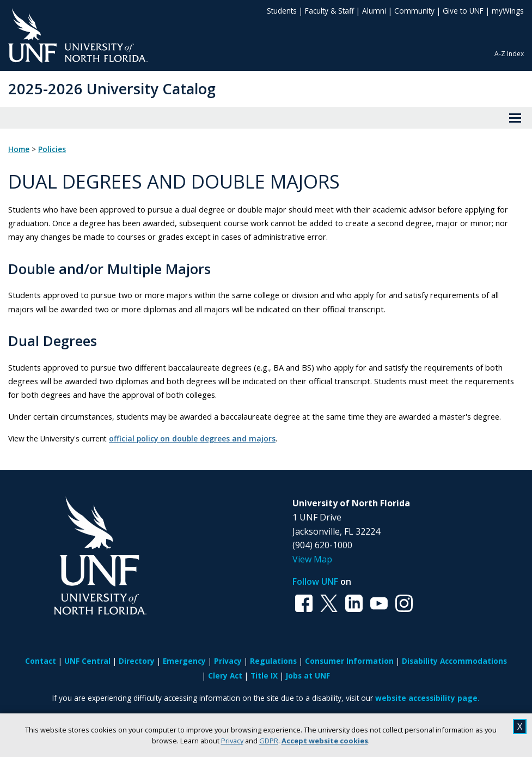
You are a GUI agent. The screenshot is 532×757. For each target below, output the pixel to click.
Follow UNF (315, 582)
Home (19, 149)
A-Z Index (509, 54)
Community (414, 11)
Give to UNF (463, 11)
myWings (508, 11)
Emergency (184, 661)
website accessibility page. (427, 698)
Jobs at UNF (308, 676)
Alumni (374, 11)
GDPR (269, 741)
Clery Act (225, 676)
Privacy (232, 741)
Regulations (273, 661)
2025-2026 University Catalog (112, 89)
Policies (52, 149)
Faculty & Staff (329, 11)
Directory (137, 661)
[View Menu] (515, 118)
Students (282, 11)
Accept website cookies (325, 741)
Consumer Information (349, 661)
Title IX (264, 676)
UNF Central (87, 661)
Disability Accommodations (454, 661)
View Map (312, 559)
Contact (41, 661)
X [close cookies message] (520, 726)
